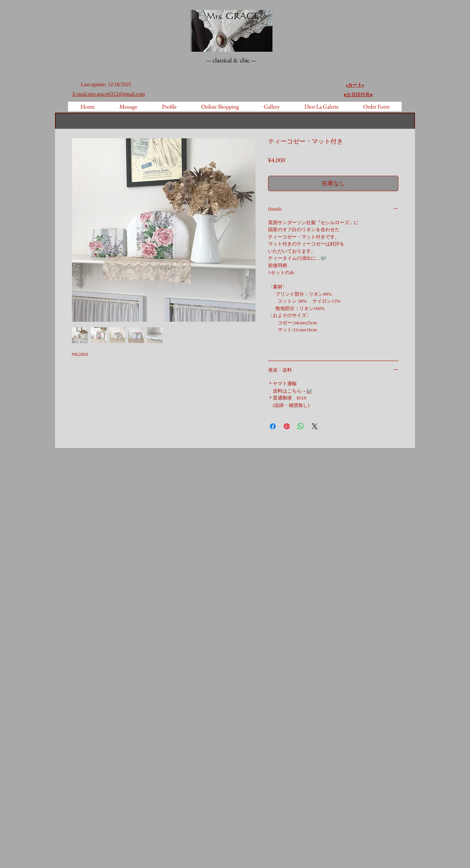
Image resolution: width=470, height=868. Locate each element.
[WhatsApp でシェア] (301, 426)
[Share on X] (315, 426)
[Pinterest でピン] (287, 426)
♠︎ (358, 94)
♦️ (363, 85)
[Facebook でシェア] (273, 426)
